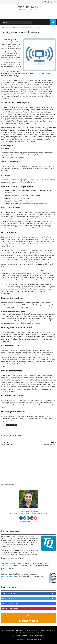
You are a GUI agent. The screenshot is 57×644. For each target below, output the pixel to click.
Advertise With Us (39, 636)
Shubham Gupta (37, 639)
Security (9, 28)
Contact (31, 636)
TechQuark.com (7, 576)
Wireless (15, 28)
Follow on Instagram (29, 604)
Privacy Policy (16, 636)
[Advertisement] (28, 467)
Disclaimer (24, 636)
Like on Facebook (29, 594)
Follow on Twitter (29, 599)
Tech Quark (19, 630)
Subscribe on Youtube (29, 609)
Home (3, 28)
